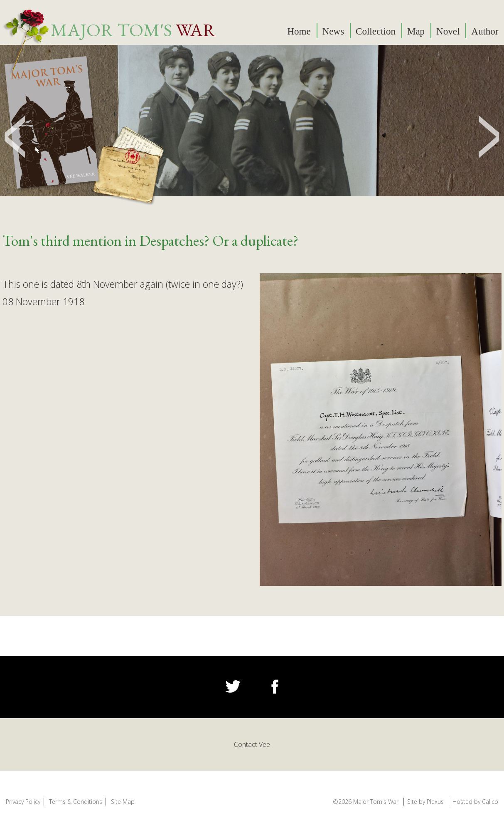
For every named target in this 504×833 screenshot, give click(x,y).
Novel (448, 31)
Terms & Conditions (76, 802)
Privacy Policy (23, 802)
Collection (376, 31)
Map (416, 31)
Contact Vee (252, 744)
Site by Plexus (425, 802)
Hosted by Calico (475, 802)
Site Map (123, 802)
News (333, 31)
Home (299, 31)
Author (485, 31)
